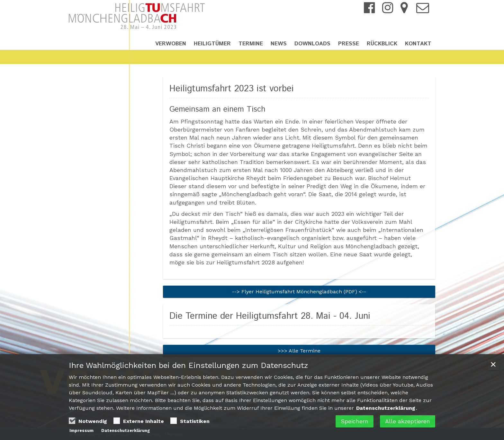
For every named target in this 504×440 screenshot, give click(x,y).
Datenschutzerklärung (386, 409)
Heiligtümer (212, 44)
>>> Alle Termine (299, 351)
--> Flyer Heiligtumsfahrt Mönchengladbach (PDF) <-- (299, 292)
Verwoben (171, 44)
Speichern (355, 422)
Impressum (81, 431)
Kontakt (418, 44)
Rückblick (382, 44)
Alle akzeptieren (408, 422)
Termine (251, 44)
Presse (349, 44)
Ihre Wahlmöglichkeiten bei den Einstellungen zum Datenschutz (189, 366)
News (279, 44)
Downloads (312, 44)
